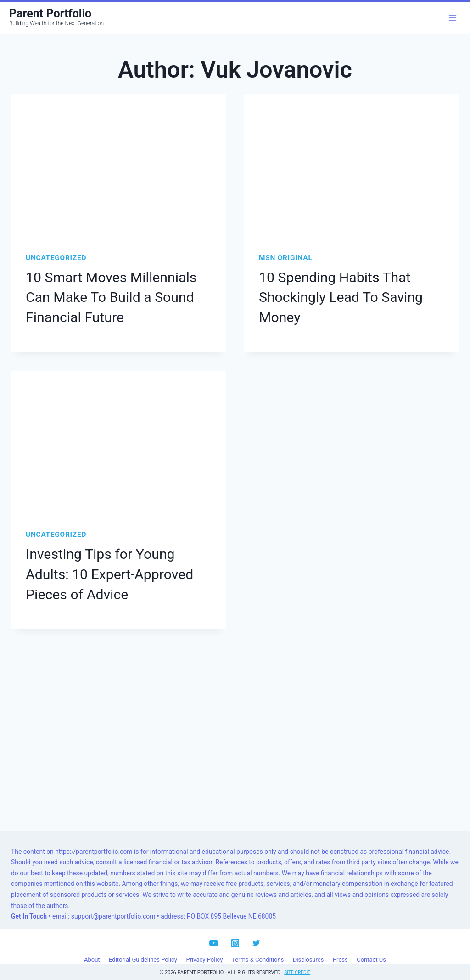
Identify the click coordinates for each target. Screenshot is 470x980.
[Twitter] (256, 932)
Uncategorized (56, 258)
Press (340, 949)
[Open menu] (452, 18)
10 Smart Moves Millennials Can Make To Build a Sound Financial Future (117, 295)
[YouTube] (214, 932)
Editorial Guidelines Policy (143, 949)
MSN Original (286, 258)
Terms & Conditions (258, 949)
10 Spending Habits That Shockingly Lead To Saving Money (333, 295)
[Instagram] (235, 932)
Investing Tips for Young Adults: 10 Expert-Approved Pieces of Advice (115, 566)
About (92, 949)
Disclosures (308, 949)
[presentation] (118, 166)
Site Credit (297, 961)
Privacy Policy (204, 949)
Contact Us (371, 949)
